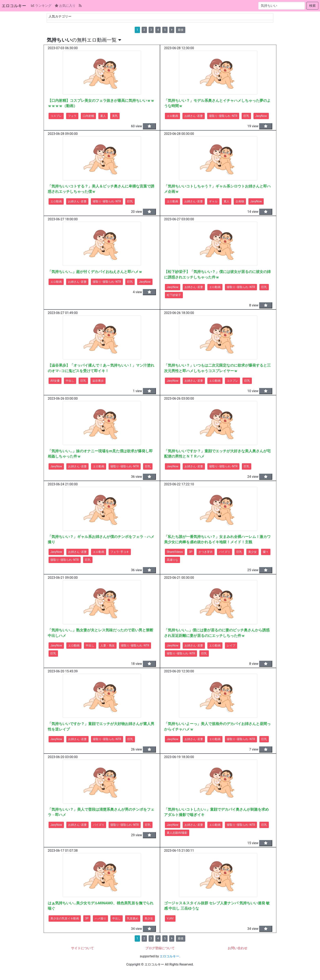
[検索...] (282, 6)
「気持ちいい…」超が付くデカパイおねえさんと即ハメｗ (95, 272)
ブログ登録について (160, 948)
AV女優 (55, 381)
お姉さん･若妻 (194, 116)
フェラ (72, 116)
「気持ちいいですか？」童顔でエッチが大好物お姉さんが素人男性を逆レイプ (101, 726)
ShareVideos (175, 552)
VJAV (170, 918)
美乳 (115, 116)
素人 (103, 116)
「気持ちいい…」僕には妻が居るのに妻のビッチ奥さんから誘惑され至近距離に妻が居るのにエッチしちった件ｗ (217, 633)
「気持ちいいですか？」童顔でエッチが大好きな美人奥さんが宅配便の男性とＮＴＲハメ (217, 454)
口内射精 (88, 116)
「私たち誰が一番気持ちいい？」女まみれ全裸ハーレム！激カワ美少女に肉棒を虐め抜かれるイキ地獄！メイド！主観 (217, 539)
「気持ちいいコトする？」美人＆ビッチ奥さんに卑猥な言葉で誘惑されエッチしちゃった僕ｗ (101, 189)
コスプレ (56, 116)
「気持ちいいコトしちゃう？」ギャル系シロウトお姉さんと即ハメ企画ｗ (217, 189)
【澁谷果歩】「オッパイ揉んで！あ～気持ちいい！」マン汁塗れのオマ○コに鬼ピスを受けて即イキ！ (101, 368)
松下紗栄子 (174, 295)
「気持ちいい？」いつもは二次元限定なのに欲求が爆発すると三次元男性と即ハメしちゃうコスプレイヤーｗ (217, 368)
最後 (181, 30)
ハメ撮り (100, 918)
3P (191, 552)
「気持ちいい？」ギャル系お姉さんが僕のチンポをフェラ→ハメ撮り (101, 539)
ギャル (213, 201)
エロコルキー (14, 6)
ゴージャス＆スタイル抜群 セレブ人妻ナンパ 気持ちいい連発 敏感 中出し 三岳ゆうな (217, 906)
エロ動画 (172, 116)
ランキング (41, 6)
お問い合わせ (238, 948)
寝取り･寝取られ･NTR (223, 116)
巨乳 (246, 116)
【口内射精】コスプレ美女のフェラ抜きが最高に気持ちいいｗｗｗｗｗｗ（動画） (101, 103)
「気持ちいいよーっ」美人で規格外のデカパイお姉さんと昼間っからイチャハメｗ (217, 726)
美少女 (252, 552)
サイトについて (82, 948)
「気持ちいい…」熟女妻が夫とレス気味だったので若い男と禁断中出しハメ (101, 633)
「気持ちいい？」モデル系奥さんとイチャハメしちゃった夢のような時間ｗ (217, 103)
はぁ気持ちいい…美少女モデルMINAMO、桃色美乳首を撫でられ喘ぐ (101, 906)
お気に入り (65, 6)
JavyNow (261, 116)
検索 (312, 6)
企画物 (240, 201)
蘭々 (266, 552)
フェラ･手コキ (120, 552)
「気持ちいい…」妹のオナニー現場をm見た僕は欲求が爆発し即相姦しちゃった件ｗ (100, 454)
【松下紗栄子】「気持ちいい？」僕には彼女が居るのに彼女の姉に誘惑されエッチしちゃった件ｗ (217, 274)
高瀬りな (172, 560)
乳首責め (133, 918)
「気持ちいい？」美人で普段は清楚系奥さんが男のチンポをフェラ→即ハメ (101, 812)
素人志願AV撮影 (177, 833)
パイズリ (224, 552)
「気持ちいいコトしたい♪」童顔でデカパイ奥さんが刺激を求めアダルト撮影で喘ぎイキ (216, 812)
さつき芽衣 (206, 552)
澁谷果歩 (98, 381)
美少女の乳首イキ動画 (65, 918)
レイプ (231, 645)
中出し (70, 381)
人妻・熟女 (108, 645)
